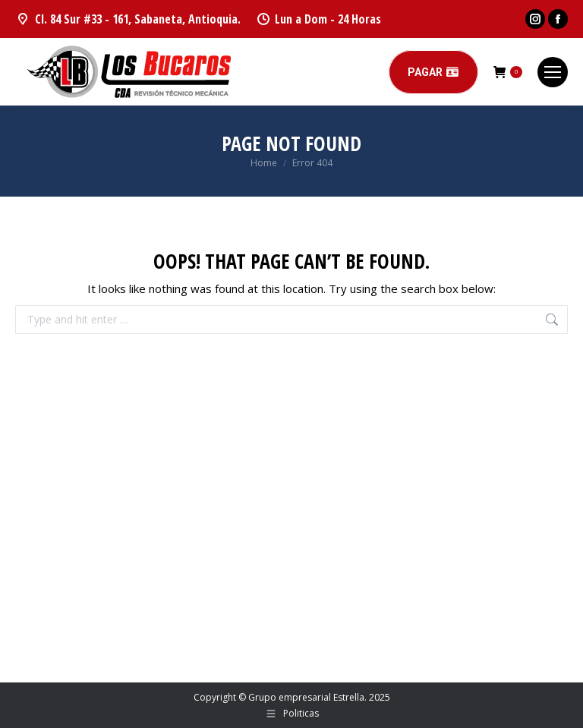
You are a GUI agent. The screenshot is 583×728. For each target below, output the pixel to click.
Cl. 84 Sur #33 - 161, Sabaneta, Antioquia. (128, 19)
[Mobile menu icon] (553, 72)
